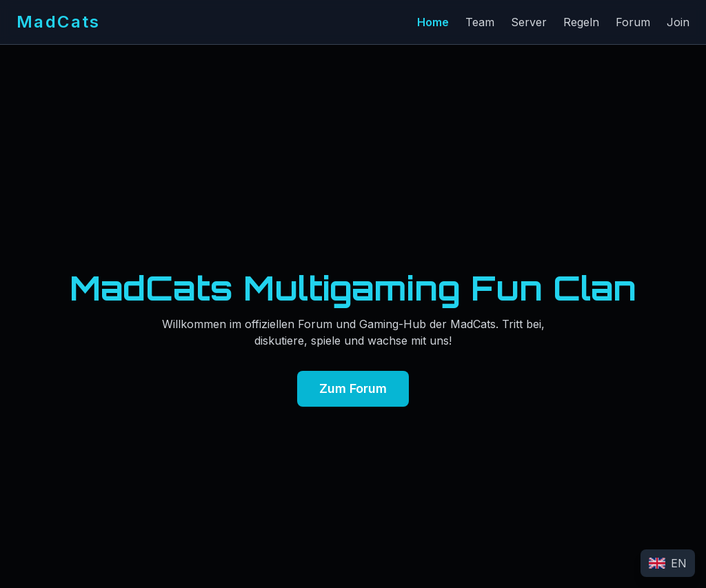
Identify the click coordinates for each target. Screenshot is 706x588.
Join (678, 22)
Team (480, 22)
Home (433, 22)
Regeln (581, 22)
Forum (633, 22)
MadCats (59, 22)
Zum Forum (353, 388)
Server (529, 22)
